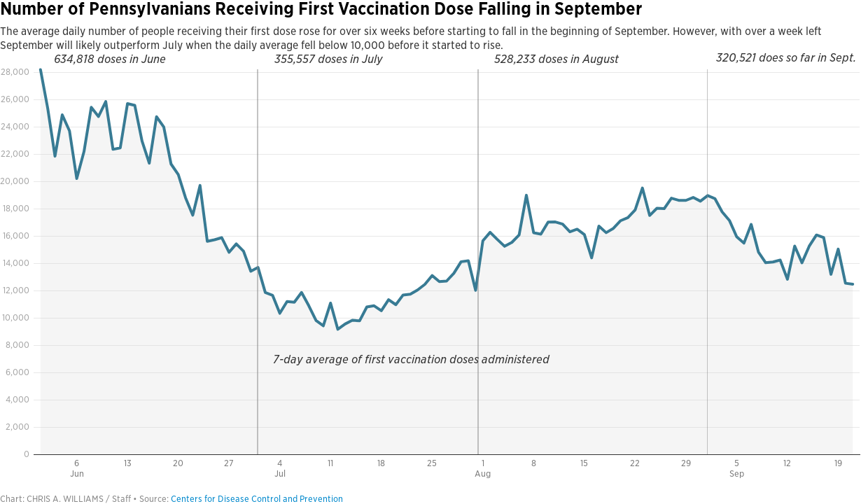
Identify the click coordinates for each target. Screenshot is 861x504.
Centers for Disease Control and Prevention (257, 499)
